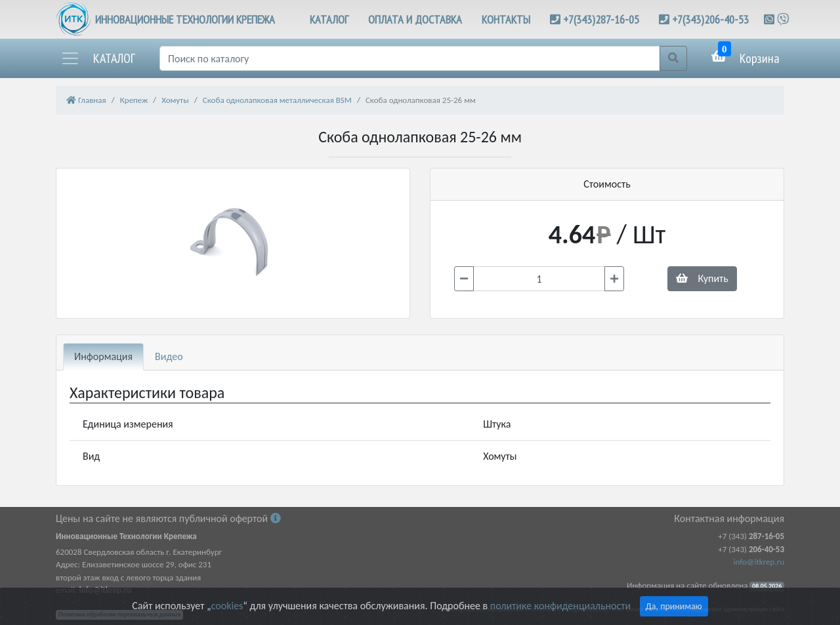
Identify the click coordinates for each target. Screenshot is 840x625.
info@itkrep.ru (759, 562)
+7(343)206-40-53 (710, 19)
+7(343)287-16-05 (601, 19)
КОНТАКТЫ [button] (506, 19)
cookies (227, 606)
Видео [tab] (169, 356)
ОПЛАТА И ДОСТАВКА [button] (415, 19)
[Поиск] (410, 58)
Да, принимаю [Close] (674, 606)
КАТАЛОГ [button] (329, 19)
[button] (98, 58)
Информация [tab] (103, 356)
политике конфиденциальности (560, 606)
